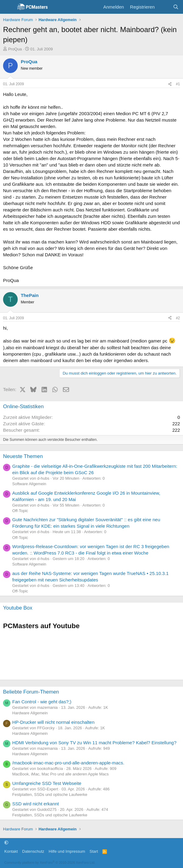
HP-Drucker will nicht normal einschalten (53, 722)
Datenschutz (33, 851)
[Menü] (8, 7)
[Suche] (176, 7)
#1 (178, 84)
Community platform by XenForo (50, 863)
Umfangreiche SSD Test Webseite (47, 783)
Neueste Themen (23, 456)
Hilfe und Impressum (67, 851)
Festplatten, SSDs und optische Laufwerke (50, 795)
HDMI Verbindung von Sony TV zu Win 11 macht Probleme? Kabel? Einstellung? (94, 743)
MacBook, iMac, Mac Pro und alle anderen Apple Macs (60, 774)
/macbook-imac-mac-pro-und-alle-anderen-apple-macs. (68, 763)
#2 (178, 318)
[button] (6, 842)
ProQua (15, 49)
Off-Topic (20, 511)
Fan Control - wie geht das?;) (42, 702)
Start (94, 851)
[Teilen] (170, 84)
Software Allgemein (29, 484)
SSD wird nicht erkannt (36, 804)
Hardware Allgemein (30, 713)
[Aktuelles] (164, 7)
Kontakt (11, 851)
